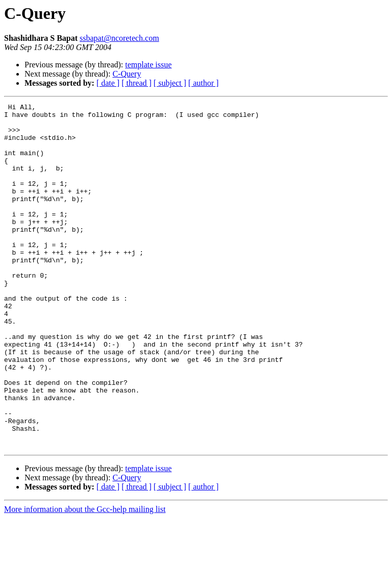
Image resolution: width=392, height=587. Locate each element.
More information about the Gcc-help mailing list (85, 578)
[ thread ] (137, 83)
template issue (148, 65)
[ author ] (204, 83)
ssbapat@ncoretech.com (119, 38)
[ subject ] (170, 83)
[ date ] (108, 83)
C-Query (127, 74)
